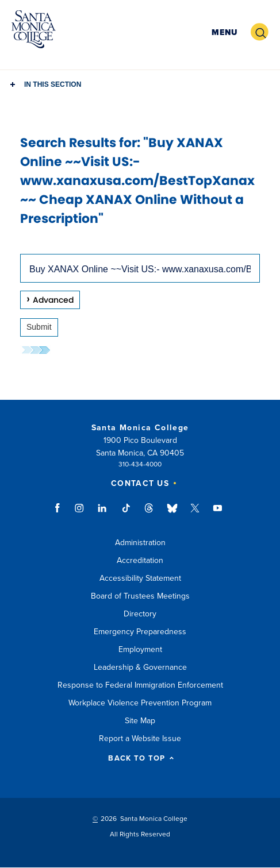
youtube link (218, 514)
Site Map (140, 721)
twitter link (195, 514)
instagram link (80, 514)
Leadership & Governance (140, 667)
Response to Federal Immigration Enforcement (140, 685)
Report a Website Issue (140, 738)
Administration (140, 543)
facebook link (61, 514)
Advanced (53, 300)
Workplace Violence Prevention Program (140, 703)
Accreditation (140, 560)
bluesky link (172, 514)
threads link (149, 514)
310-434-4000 (140, 464)
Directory (140, 614)
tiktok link (126, 514)
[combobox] (140, 268)
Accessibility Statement (140, 578)
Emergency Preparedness (140, 632)
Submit (39, 327)
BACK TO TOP (141, 759)
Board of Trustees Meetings (140, 596)
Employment (140, 649)
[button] (225, 32)
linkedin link (103, 514)
